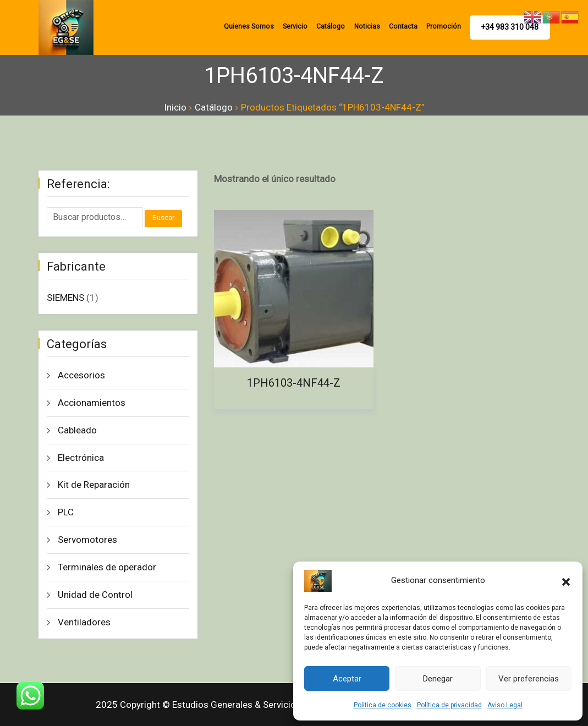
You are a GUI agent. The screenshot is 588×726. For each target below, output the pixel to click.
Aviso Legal (505, 705)
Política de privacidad (449, 705)
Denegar (438, 679)
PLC (66, 512)
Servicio (300, 26)
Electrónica (81, 458)
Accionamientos (92, 403)
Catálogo (335, 26)
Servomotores (87, 540)
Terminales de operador (107, 567)
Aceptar (347, 679)
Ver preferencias (529, 679)
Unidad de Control (95, 595)
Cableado (77, 430)
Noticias (370, 26)
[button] (566, 581)
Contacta (406, 26)
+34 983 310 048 (510, 27)
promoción (445, 26)
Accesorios (81, 375)
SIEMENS (65, 298)
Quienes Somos (255, 26)
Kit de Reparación (94, 485)
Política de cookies (383, 705)
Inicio (175, 107)
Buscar (163, 218)
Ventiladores (84, 622)
